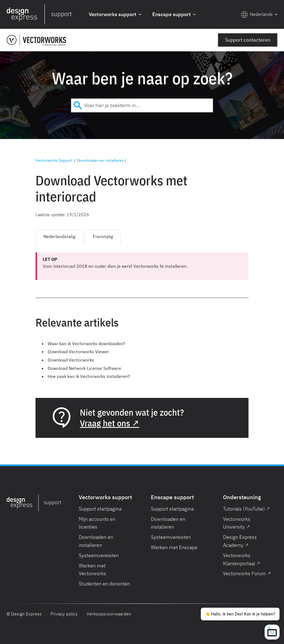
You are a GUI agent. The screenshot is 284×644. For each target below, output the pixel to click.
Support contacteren (248, 40)
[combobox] (142, 105)
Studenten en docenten (104, 584)
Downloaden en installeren (101, 160)
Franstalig (103, 236)
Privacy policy (64, 614)
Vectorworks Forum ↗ (247, 573)
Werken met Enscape (174, 547)
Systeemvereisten (99, 555)
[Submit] (78, 105)
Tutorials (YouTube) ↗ (246, 509)
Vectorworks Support (54, 160)
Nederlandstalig (59, 236)
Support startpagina (100, 509)
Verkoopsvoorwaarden (109, 614)
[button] (115, 15)
